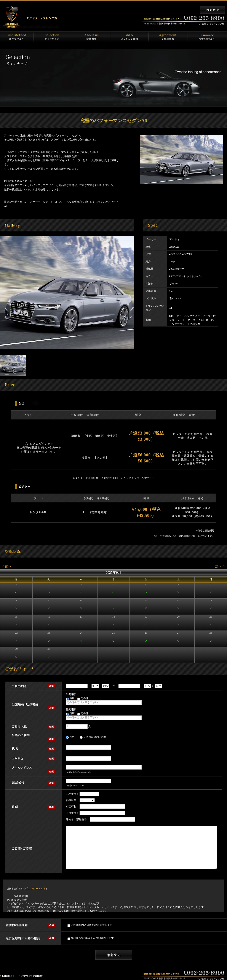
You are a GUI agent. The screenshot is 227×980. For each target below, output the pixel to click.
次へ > (220, 566)
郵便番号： (72, 794)
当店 (70, 699)
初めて (72, 737)
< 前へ (7, 566)
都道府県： (72, 800)
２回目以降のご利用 (93, 737)
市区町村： (72, 806)
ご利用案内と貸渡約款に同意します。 (91, 925)
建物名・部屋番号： (78, 819)
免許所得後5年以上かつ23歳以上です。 (92, 938)
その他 (83, 699)
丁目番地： (72, 813)
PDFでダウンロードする (32, 889)
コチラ (151, 478)
